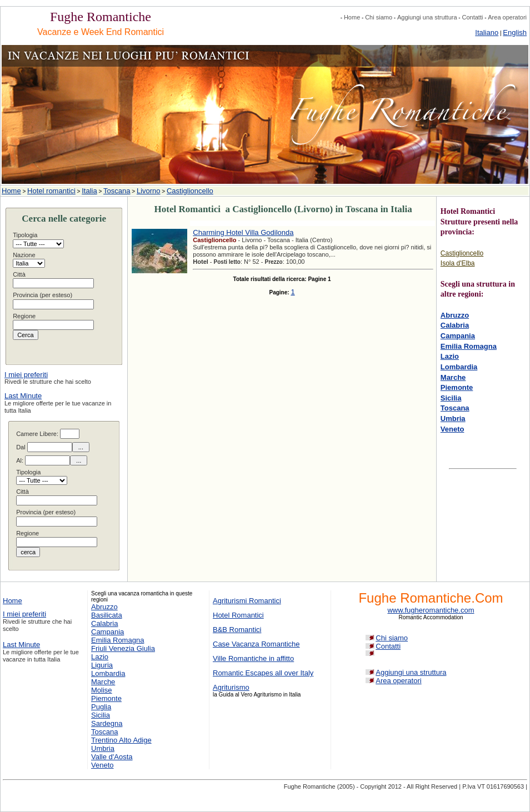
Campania (458, 336)
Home (352, 17)
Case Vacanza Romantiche (256, 644)
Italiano (487, 32)
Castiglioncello (190, 191)
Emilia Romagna (469, 346)
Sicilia (451, 398)
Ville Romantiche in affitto (253, 658)
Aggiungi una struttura (427, 17)
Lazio (450, 356)
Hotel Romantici (238, 615)
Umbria (453, 418)
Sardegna (107, 723)
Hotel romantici (51, 191)
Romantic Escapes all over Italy (263, 673)
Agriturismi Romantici (247, 601)
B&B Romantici (237, 630)
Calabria (455, 325)
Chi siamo (379, 17)
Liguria (102, 665)
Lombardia (459, 367)
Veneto (452, 429)
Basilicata (107, 615)
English (515, 32)
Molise (102, 690)
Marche (453, 377)
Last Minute (23, 396)
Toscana (117, 191)
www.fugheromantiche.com (431, 610)
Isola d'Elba (458, 263)
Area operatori (507, 17)
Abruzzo (455, 315)
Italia (89, 191)
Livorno (149, 191)
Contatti (472, 17)
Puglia (101, 707)
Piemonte (457, 387)
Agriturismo (231, 687)
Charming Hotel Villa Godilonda (243, 232)
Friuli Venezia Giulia (123, 648)
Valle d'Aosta (112, 757)
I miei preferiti (26, 375)
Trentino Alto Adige (121, 740)
